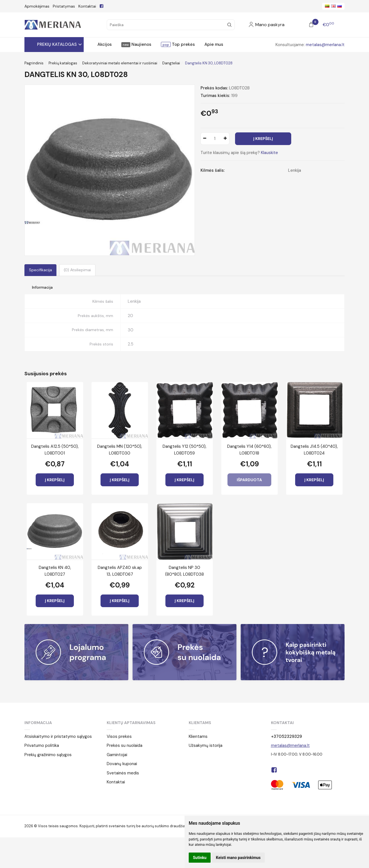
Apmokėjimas (37, 6)
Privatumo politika (42, 745)
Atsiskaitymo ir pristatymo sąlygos (58, 736)
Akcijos (105, 44)
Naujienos (141, 44)
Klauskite (269, 153)
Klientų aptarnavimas (131, 723)
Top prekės (183, 44)
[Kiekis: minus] (205, 139)
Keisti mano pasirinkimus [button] (238, 858)
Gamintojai (117, 755)
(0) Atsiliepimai (77, 270)
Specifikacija (40, 270)
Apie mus (214, 44)
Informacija (38, 723)
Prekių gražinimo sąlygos (48, 755)
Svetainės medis (123, 773)
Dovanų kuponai (122, 764)
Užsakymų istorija (206, 745)
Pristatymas (64, 6)
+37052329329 (286, 736)
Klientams (200, 723)
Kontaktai (87, 6)
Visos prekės (119, 736)
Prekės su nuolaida (125, 745)
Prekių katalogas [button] (57, 44)
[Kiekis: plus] (225, 139)
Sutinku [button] (200, 858)
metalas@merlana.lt (325, 45)
